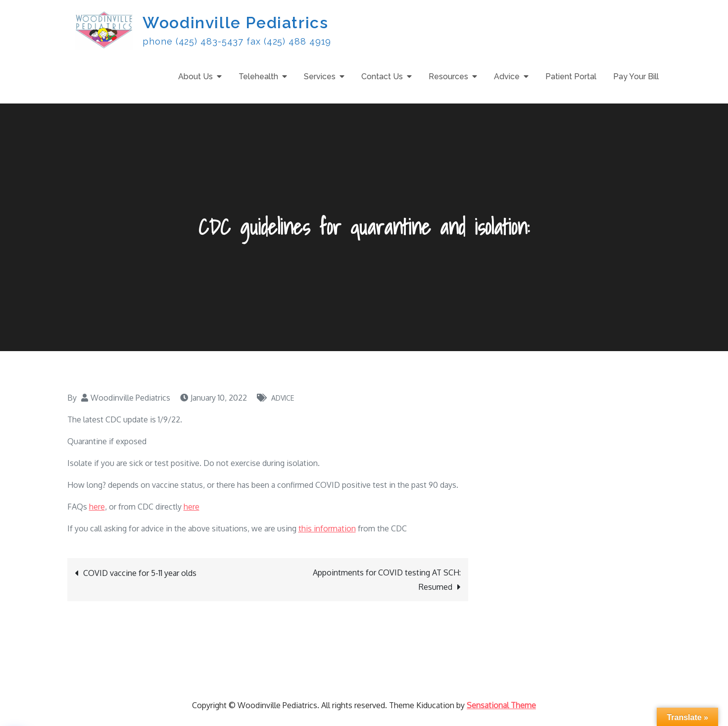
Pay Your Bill (636, 77)
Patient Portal (571, 77)
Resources (448, 77)
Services (320, 77)
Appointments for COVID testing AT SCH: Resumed (387, 580)
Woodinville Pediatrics (235, 23)
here (97, 507)
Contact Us (382, 77)
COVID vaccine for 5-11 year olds (140, 573)
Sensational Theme (501, 705)
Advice (507, 77)
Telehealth (258, 77)
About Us (195, 77)
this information (327, 528)
